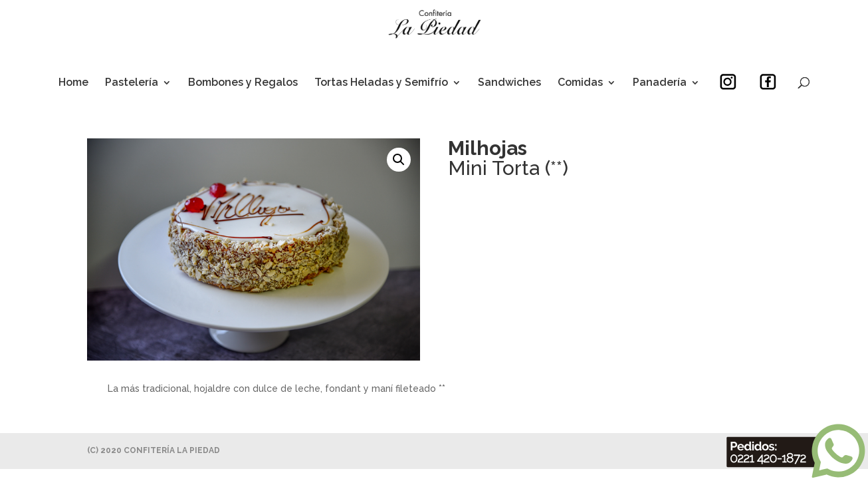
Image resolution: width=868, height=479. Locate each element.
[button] (399, 160)
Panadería (660, 83)
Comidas (580, 83)
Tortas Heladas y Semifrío (381, 83)
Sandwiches (509, 83)
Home (73, 83)
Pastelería (132, 83)
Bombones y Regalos (243, 83)
